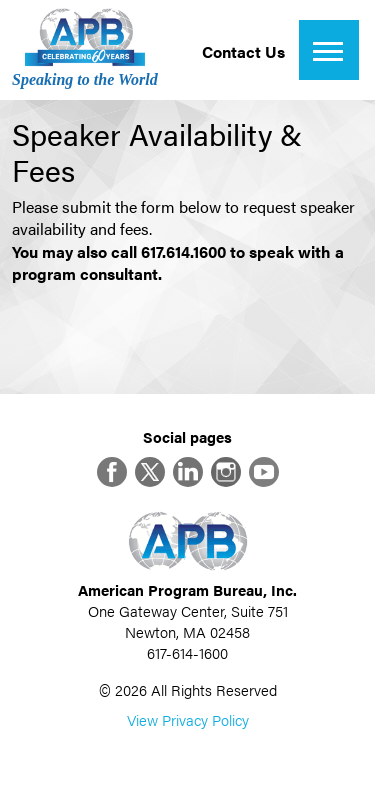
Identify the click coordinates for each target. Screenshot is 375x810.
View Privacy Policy (188, 719)
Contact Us (243, 51)
